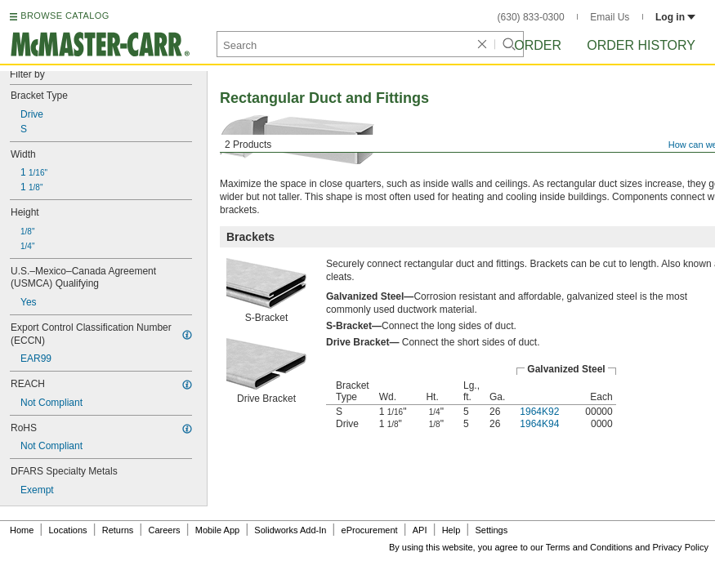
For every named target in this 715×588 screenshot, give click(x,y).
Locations (68, 530)
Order (538, 45)
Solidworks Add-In (290, 530)
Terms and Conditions (589, 547)
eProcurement (370, 530)
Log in (675, 17)
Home (22, 530)
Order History (641, 45)
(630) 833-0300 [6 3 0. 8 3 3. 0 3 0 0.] (531, 17)
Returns (118, 530)
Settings (491, 530)
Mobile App (217, 530)
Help (451, 530)
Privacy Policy (681, 547)
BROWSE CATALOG (65, 16)
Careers (164, 530)
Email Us (610, 17)
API (420, 530)
